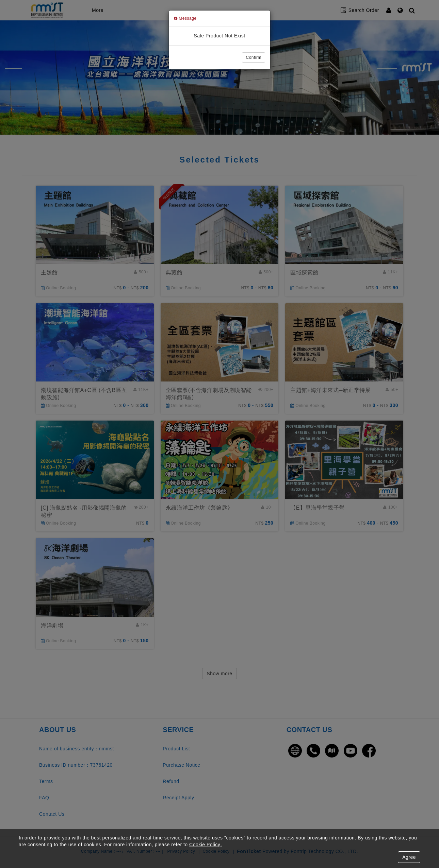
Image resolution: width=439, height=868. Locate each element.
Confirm (254, 57)
